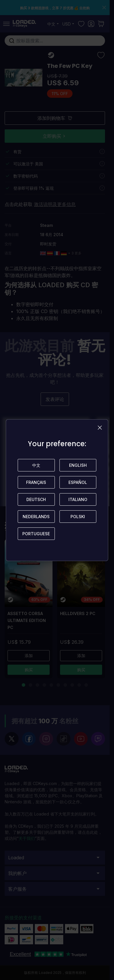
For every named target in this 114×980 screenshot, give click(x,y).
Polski (78, 517)
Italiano (78, 499)
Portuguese (36, 534)
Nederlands (36, 517)
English (78, 465)
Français (36, 482)
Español (78, 482)
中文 (36, 465)
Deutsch (36, 499)
